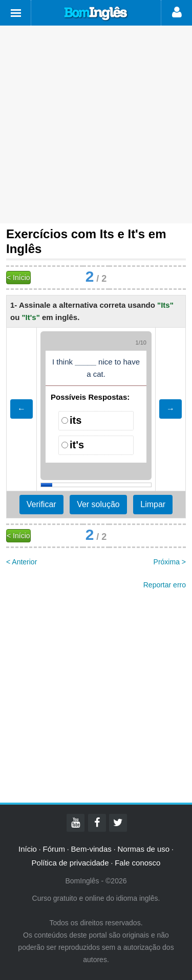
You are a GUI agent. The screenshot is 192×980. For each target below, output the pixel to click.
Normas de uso (143, 849)
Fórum (54, 849)
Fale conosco (137, 863)
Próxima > (170, 562)
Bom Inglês (96, 14)
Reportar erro (165, 585)
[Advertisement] (96, 124)
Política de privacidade (70, 863)
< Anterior (22, 562)
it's (77, 445)
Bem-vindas (91, 849)
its (76, 420)
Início (28, 849)
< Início (18, 278)
